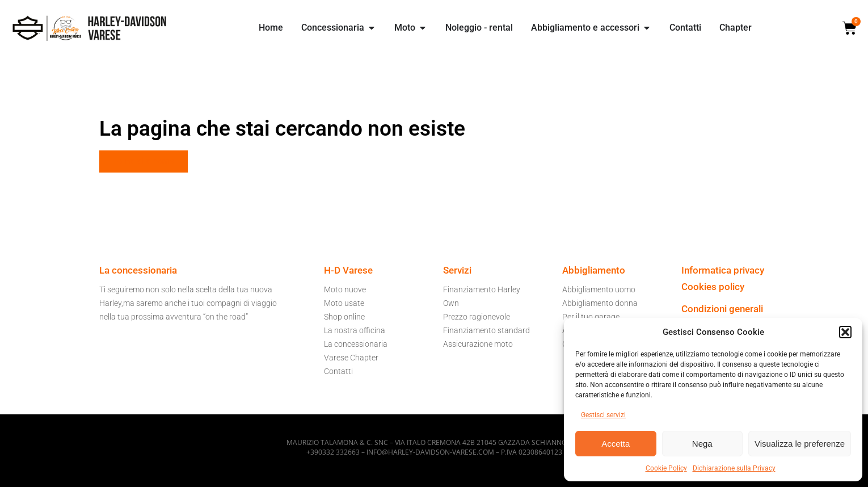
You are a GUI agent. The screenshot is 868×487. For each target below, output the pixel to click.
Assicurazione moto (478, 344)
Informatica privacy (723, 270)
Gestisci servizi (603, 415)
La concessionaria (356, 344)
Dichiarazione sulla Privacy (734, 468)
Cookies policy (713, 287)
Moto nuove (345, 289)
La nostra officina (355, 330)
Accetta (616, 444)
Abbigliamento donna (600, 303)
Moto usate (344, 303)
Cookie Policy (666, 468)
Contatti (338, 371)
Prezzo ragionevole (477, 317)
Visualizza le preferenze (800, 444)
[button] (845, 332)
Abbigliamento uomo (599, 289)
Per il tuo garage (591, 317)
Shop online (344, 317)
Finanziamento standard (486, 330)
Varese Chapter (351, 358)
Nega (702, 444)
